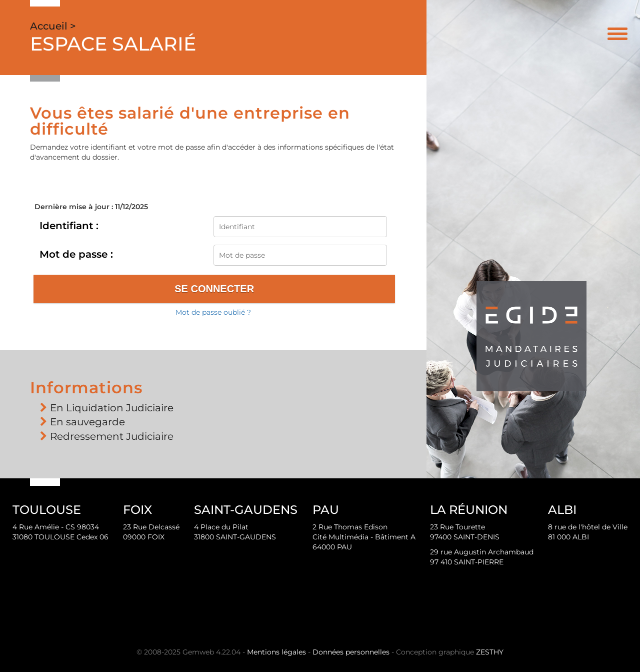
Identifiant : (69, 226)
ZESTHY (490, 652)
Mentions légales (276, 652)
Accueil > (53, 26)
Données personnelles (351, 652)
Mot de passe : (76, 254)
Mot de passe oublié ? (213, 312)
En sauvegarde (87, 422)
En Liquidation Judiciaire (112, 408)
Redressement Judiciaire (112, 436)
